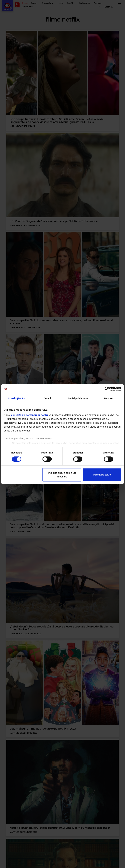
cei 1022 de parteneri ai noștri (29, 415)
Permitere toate (102, 475)
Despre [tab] (108, 398)
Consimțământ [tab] (17, 398)
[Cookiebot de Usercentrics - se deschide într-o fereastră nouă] (107, 389)
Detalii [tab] (47, 398)
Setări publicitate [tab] (78, 398)
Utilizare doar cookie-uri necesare (62, 475)
